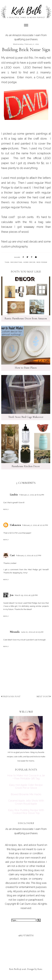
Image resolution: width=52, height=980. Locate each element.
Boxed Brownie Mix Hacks (26, 794)
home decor (29, 262)
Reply (6, 509)
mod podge (42, 262)
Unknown (15, 525)
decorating (16, 262)
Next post (44, 697)
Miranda (15, 632)
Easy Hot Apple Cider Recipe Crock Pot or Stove (26, 786)
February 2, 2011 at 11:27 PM (29, 556)
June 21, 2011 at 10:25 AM (32, 632)
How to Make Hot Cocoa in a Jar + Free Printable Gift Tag (26, 777)
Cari (12, 555)
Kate (40, 969)
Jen (12, 595)
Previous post (11, 697)
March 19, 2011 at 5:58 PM (26, 595)
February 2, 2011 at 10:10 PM (35, 525)
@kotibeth (26, 935)
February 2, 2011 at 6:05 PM (32, 495)
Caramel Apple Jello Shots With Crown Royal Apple (26, 802)
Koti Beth (14, 969)
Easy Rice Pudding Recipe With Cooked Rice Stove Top (26, 812)
